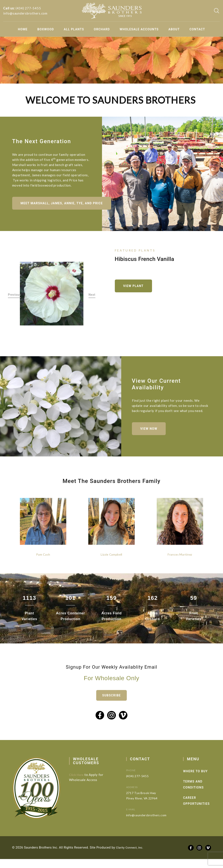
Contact (197, 29)
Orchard (102, 29)
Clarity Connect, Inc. (131, 856)
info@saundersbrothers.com (25, 13)
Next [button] (92, 298)
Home (23, 29)
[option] (52, 297)
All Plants (74, 29)
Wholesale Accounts (139, 29)
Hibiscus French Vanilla (145, 261)
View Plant (136, 289)
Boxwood (46, 29)
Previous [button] (14, 298)
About (174, 29)
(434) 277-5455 (28, 8)
